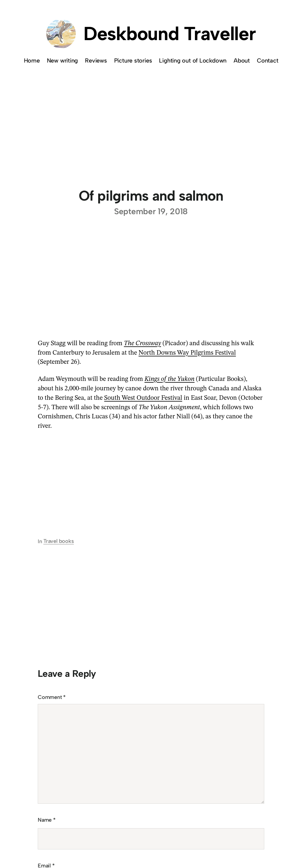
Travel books (59, 541)
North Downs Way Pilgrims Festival (187, 353)
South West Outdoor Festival (143, 398)
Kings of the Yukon (170, 379)
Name (47, 820)
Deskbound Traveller (170, 33)
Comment (52, 697)
